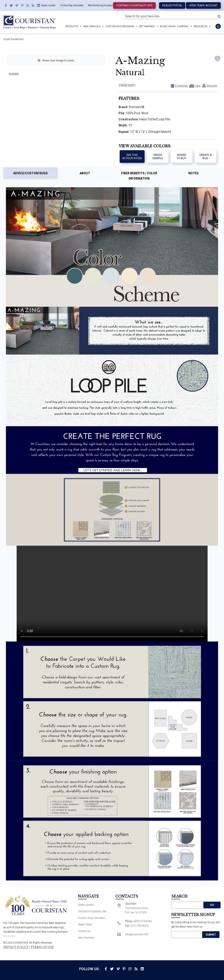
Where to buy (181, 157)
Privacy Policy (16, 947)
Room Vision (168, 26)
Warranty (212, 86)
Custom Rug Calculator (72, 5)
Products (72, 26)
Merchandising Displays (101, 5)
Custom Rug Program (120, 26)
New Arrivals (92, 26)
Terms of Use (42, 947)
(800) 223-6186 (143, 921)
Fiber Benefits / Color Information (139, 176)
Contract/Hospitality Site (134, 5)
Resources (201, 26)
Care (198, 86)
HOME (7, 39)
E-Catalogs (181, 86)
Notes (193, 173)
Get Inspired (147, 26)
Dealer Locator (48, 5)
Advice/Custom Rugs (30, 173)
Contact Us (84, 931)
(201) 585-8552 (140, 926)
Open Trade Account (203, 5)
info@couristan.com (137, 934)
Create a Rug (206, 157)
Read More (9, 936)
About (85, 173)
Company (183, 26)
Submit (211, 935)
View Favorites (86, 938)
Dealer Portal (172, 5)
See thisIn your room (132, 157)
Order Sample (158, 157)
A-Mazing (18, 39)
